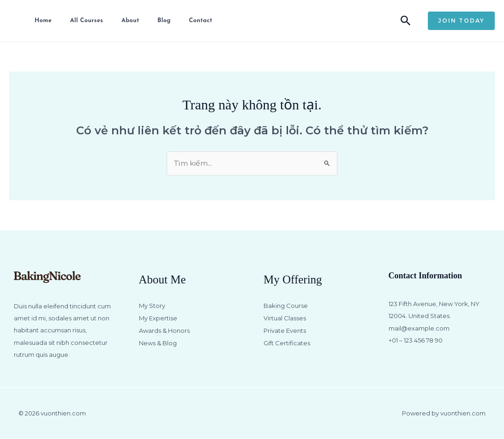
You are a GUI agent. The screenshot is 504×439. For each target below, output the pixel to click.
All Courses (83, 21)
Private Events (285, 330)
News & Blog (158, 343)
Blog (158, 21)
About (125, 21)
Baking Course (286, 306)
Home (40, 21)
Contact (193, 21)
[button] (406, 21)
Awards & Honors (164, 330)
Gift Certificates (287, 343)
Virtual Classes (285, 318)
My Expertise (158, 318)
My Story (152, 306)
